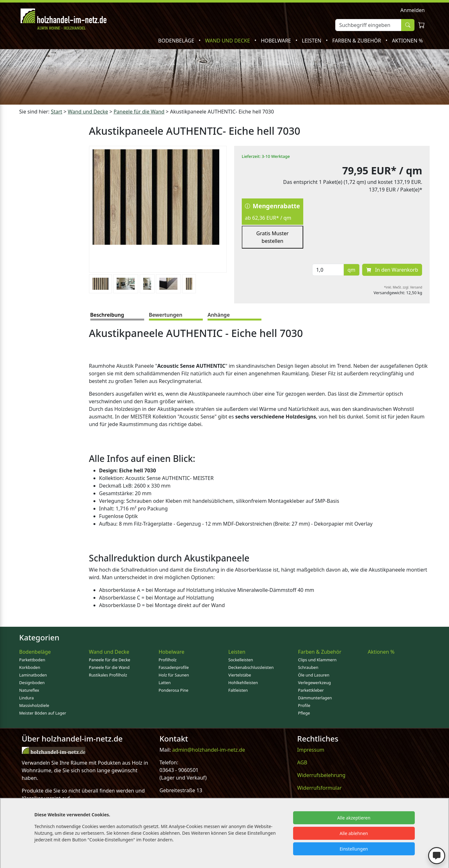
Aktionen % (407, 41)
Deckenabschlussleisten (251, 667)
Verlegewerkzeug (315, 683)
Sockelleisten (241, 660)
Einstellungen (354, 849)
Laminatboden (33, 675)
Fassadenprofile (174, 667)
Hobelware (276, 41)
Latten (165, 683)
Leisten (312, 41)
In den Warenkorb (392, 270)
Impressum (311, 750)
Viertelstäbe (240, 675)
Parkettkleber (311, 690)
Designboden (32, 683)
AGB (302, 762)
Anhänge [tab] (219, 315)
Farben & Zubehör (357, 41)
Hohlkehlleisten (243, 683)
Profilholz (168, 660)
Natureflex (29, 690)
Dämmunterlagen (315, 698)
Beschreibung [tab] (107, 315)
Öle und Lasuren (314, 675)
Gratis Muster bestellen (273, 237)
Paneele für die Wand (109, 667)
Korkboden (30, 667)
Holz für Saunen (174, 675)
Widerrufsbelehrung (321, 775)
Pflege (304, 713)
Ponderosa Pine (174, 690)
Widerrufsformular (320, 788)
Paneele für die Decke (110, 660)
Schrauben (308, 667)
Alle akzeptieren (354, 818)
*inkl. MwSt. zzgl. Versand (403, 287)
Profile (304, 705)
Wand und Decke (228, 41)
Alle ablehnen (354, 833)
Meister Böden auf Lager (43, 713)
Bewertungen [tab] (166, 315)
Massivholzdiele (34, 705)
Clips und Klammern (318, 660)
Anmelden (413, 10)
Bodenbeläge (177, 41)
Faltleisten (238, 690)
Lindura (27, 698)
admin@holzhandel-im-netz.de (208, 750)
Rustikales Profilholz (108, 675)
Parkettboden (32, 660)
